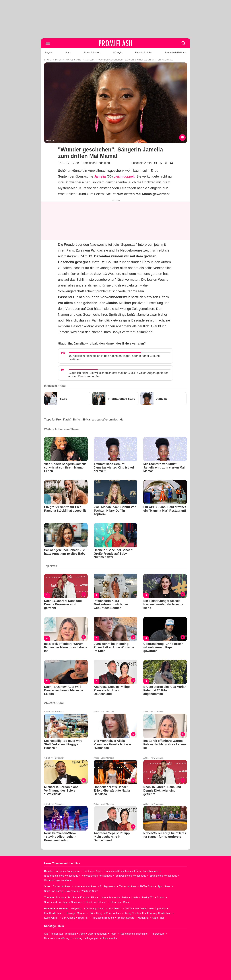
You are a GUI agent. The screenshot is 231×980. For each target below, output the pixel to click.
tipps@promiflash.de (110, 419)
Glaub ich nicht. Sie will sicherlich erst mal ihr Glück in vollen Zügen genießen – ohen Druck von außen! (119, 375)
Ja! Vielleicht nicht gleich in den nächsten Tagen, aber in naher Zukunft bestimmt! (114, 357)
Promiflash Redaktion (96, 163)
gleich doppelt (124, 176)
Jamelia (100, 176)
